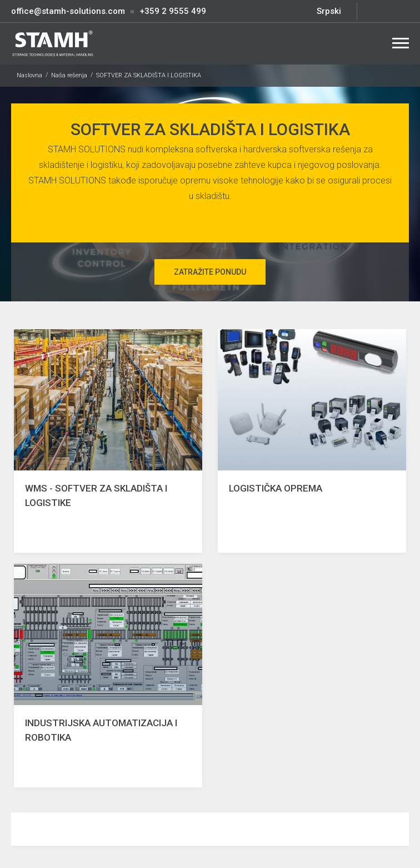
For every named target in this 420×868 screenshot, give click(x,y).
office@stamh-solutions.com (68, 11)
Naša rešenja (69, 75)
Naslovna (29, 75)
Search (374, 43)
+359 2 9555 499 (173, 11)
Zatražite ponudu (210, 272)
